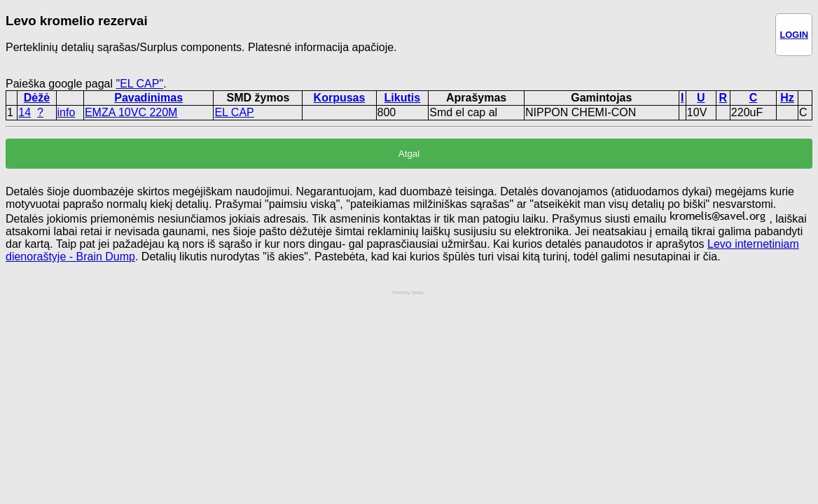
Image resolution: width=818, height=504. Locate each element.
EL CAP (234, 112)
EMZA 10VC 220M (131, 112)
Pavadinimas (148, 98)
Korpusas (340, 98)
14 (25, 112)
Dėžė (37, 98)
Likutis (403, 98)
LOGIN (794, 35)
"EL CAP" (139, 84)
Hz (787, 98)
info (67, 112)
